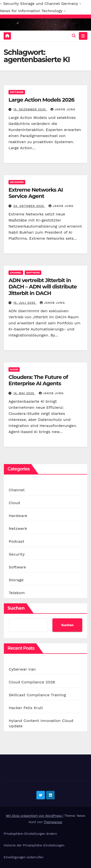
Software (17, 92)
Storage (16, 580)
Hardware (18, 516)
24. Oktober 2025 (29, 206)
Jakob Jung (63, 109)
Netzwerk (17, 182)
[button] (74, 36)
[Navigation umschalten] (83, 36)
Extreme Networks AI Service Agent (36, 193)
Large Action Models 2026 (41, 100)
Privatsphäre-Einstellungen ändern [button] (30, 834)
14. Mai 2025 (24, 393)
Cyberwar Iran (22, 669)
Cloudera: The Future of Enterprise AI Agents (38, 380)
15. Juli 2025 (25, 303)
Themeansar (53, 822)
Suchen (16, 608)
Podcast (17, 541)
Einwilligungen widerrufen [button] (24, 857)
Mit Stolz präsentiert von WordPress (34, 816)
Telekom (17, 593)
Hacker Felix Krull (26, 708)
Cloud (14, 369)
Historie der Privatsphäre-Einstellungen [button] (34, 845)
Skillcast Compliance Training (37, 695)
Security (17, 554)
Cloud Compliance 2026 (32, 682)
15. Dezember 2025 (30, 109)
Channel (16, 273)
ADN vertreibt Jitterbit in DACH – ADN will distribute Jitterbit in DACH (43, 287)
